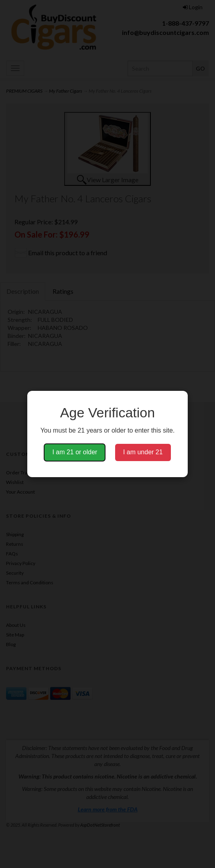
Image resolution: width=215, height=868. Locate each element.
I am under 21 (143, 452)
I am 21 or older (75, 452)
